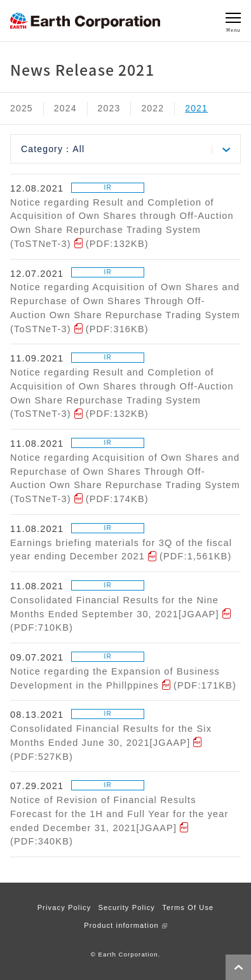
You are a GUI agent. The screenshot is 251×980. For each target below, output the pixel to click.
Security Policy (127, 907)
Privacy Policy (64, 907)
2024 (65, 108)
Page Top (238, 967)
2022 (153, 108)
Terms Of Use (188, 907)
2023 (109, 108)
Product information (121, 925)
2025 (22, 108)
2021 (196, 108)
